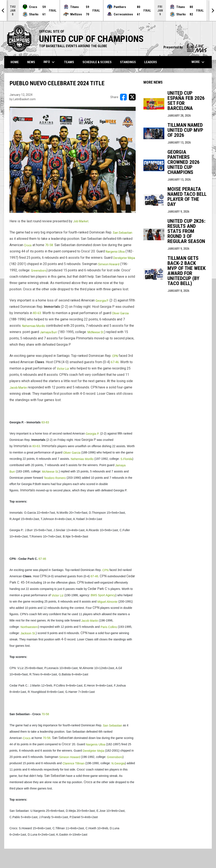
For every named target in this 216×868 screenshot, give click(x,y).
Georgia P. (102, 301)
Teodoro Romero (55, 478)
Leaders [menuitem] (151, 62)
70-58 (49, 245)
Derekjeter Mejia (124, 258)
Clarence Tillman (73, 763)
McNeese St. (96, 332)
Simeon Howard (109, 264)
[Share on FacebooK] (123, 97)
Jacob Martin (18, 388)
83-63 (37, 313)
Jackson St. (28, 633)
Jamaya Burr (49, 332)
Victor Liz (63, 369)
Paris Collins (109, 627)
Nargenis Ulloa (115, 252)
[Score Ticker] (108, 11)
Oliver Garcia (120, 313)
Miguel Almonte (107, 602)
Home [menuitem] (15, 62)
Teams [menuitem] (69, 62)
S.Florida (126, 459)
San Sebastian (123, 233)
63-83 (45, 422)
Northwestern (29, 627)
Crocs (28, 245)
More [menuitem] (198, 62)
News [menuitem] (31, 62)
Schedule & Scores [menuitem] (97, 62)
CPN (115, 356)
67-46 (115, 362)
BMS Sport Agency (103, 595)
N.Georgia (118, 763)
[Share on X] (132, 97)
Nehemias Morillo (34, 326)
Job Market (81, 221)
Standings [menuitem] (128, 62)
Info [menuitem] (50, 62)
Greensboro (39, 271)
